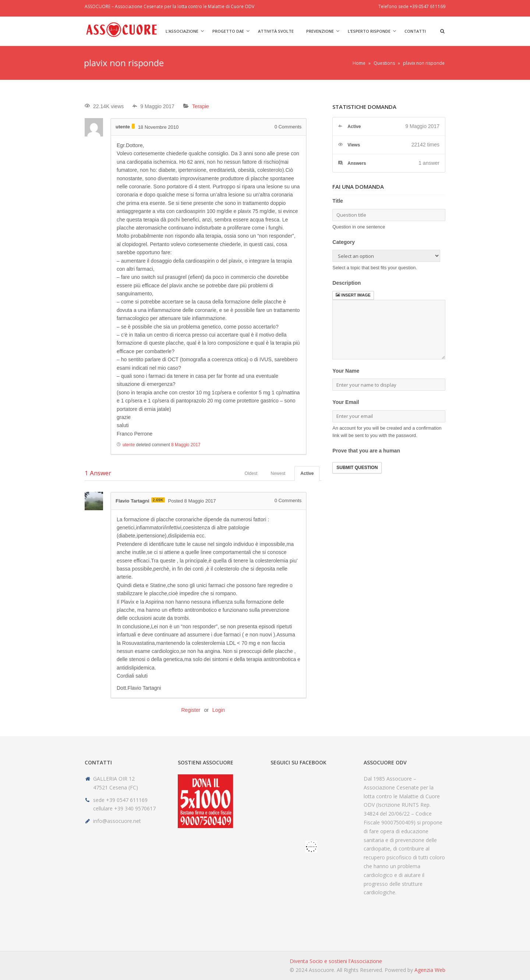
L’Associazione (182, 31)
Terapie (201, 106)
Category (344, 242)
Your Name (346, 371)
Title (338, 201)
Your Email (346, 402)
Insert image (353, 295)
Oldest (251, 473)
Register (191, 710)
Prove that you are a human (366, 451)
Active (307, 473)
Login (219, 710)
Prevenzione (320, 31)
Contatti (415, 31)
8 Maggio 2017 (186, 445)
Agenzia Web (430, 970)
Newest (278, 473)
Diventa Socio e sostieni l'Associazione (336, 961)
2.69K (158, 500)
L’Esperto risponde (369, 31)
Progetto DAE (228, 31)
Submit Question (357, 468)
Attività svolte (276, 31)
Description (347, 283)
